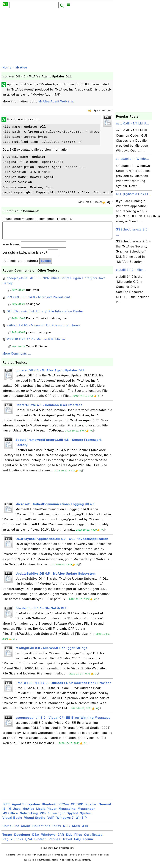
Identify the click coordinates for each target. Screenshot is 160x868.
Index (57, 830)
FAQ (78, 843)
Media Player (46, 812)
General (105, 808)
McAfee (21, 67)
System (86, 817)
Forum (88, 843)
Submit (46, 265)
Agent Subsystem (26, 808)
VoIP (51, 821)
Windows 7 (65, 821)
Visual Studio (35, 821)
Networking (29, 817)
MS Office (10, 817)
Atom (76, 830)
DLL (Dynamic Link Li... (134, 194)
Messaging (67, 812)
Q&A (29, 843)
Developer (22, 838)
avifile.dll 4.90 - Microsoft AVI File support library (43, 329)
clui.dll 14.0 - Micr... (131, 270)
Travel (67, 843)
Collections (41, 830)
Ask (85, 830)
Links (19, 843)
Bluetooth (50, 808)
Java (17, 812)
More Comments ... (17, 357)
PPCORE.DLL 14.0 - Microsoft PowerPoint (38, 301)
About (26, 830)
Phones (55, 843)
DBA (36, 838)
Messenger (86, 812)
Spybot (72, 817)
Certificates (93, 838)
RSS (67, 830)
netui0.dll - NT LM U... (133, 123)
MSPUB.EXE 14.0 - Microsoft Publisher (36, 343)
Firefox (91, 808)
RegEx (8, 843)
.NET (6, 808)
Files (78, 838)
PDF (43, 817)
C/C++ (64, 808)
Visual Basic (12, 821)
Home (7, 67)
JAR (61, 838)
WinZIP (81, 821)
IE (4, 812)
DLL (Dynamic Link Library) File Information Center (45, 315)
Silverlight (57, 817)
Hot (16, 830)
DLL (69, 838)
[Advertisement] (57, 37)
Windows (48, 838)
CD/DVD (77, 808)
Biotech (41, 843)
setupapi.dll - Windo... (132, 159)
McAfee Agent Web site (56, 101)
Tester (7, 838)
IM (10, 812)
